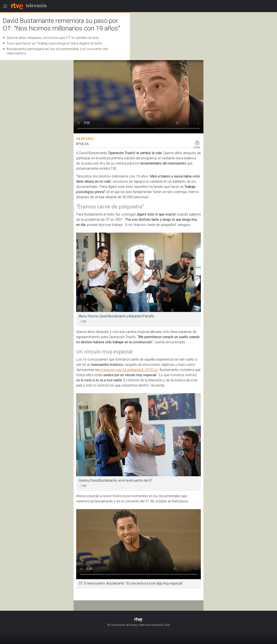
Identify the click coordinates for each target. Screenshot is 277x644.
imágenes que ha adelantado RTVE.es (129, 370)
